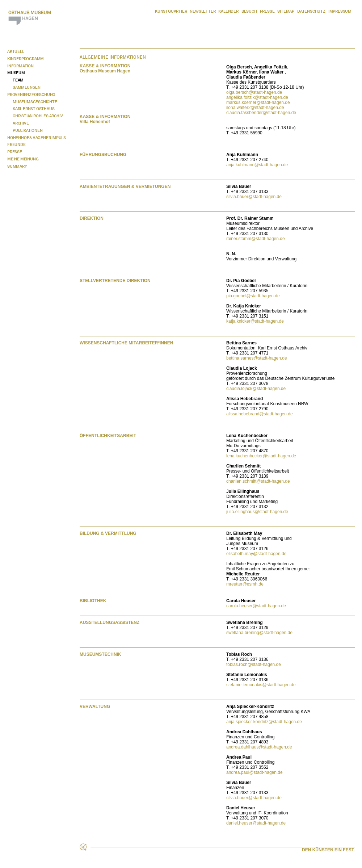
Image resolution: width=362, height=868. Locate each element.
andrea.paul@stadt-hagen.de (254, 772)
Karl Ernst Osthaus (33, 109)
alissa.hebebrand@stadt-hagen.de (260, 414)
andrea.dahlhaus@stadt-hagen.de (259, 747)
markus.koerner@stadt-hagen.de (258, 102)
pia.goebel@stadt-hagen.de (253, 296)
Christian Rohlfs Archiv (38, 116)
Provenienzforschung (31, 95)
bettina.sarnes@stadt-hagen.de (257, 358)
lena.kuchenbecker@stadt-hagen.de (261, 456)
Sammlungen (27, 87)
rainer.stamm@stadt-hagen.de (256, 239)
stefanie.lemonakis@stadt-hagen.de (261, 685)
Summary (17, 166)
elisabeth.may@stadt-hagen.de (256, 554)
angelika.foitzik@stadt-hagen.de (257, 97)
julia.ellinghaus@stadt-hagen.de (257, 512)
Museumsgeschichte (35, 102)
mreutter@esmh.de (245, 584)
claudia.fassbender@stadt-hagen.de (261, 113)
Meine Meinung (23, 159)
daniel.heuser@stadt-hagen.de (256, 823)
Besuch (249, 11)
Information (20, 66)
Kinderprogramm (26, 59)
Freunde (16, 144)
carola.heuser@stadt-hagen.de (256, 606)
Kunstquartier (171, 11)
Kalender (228, 11)
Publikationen (28, 130)
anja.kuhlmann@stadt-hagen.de (257, 165)
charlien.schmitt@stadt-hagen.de (258, 481)
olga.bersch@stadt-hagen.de (254, 92)
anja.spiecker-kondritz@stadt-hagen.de (264, 722)
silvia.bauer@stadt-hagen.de (254, 197)
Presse (267, 11)
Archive (21, 123)
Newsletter (203, 11)
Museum (16, 73)
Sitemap (286, 11)
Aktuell (16, 51)
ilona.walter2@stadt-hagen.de (255, 108)
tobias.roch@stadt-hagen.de (254, 664)
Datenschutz (311, 11)
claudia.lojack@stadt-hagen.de (256, 389)
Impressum (340, 11)
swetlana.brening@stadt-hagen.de (259, 633)
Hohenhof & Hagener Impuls (37, 138)
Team (18, 80)
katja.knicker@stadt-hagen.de (255, 321)
